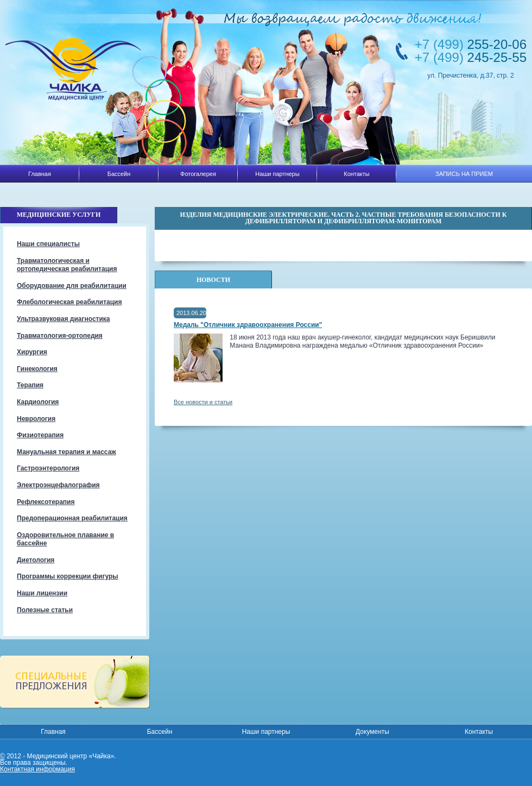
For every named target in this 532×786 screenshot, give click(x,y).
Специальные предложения (75, 682)
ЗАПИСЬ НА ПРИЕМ (464, 174)
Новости (213, 280)
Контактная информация (37, 769)
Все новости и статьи (203, 402)
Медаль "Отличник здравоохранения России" (248, 325)
